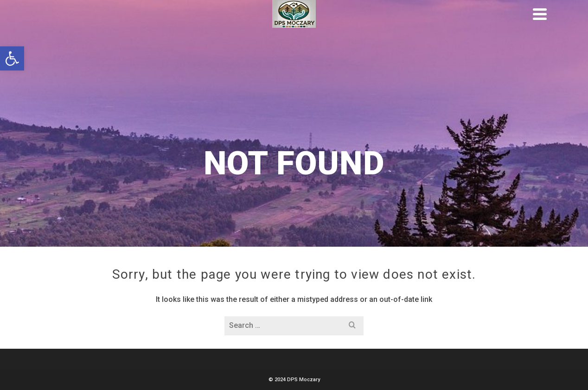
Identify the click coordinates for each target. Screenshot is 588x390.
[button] (12, 58)
